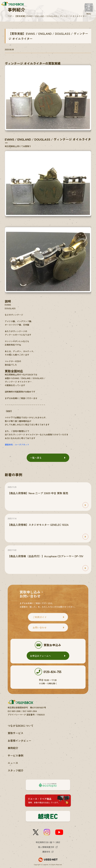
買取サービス (16, 733)
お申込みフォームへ (40, 656)
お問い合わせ (40, 627)
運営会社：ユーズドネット (17, 445)
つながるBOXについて (21, 726)
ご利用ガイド (40, 617)
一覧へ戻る (36, 458)
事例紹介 (13, 748)
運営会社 (46, 852)
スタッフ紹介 (16, 770)
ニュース (13, 763)
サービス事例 (16, 755)
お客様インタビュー (19, 741)
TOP (10, 16)
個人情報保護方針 (46, 847)
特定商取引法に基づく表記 (48, 842)
